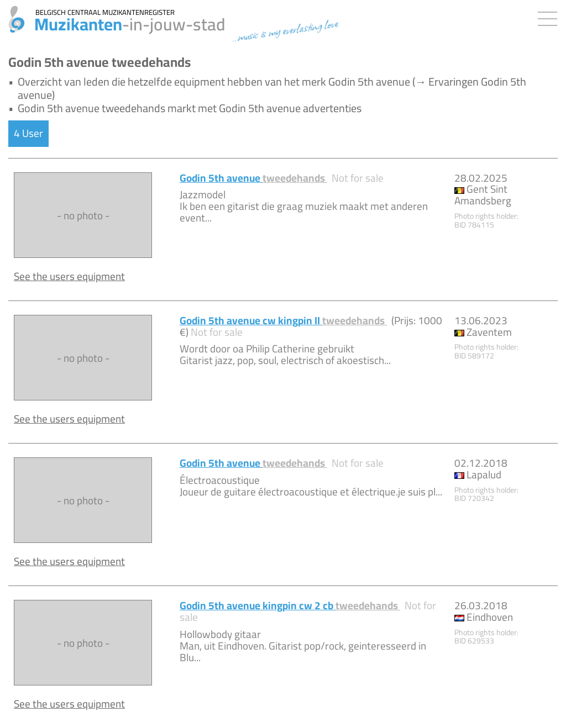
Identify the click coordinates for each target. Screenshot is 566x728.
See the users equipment (69, 276)
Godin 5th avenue (253, 178)
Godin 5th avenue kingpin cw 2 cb (290, 605)
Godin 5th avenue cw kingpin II (283, 320)
